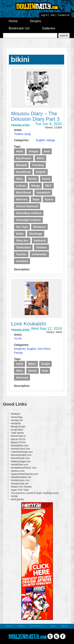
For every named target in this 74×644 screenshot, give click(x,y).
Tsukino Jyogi (22, 134)
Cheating (38, 165)
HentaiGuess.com (20, 480)
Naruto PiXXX (18, 439)
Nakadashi (43, 193)
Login (53, 626)
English (41, 172)
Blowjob (21, 165)
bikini (40, 158)
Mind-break (23, 193)
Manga (51, 140)
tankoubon (23, 247)
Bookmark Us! (19, 28)
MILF (48, 186)
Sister (20, 234)
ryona (49, 199)
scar (45, 371)
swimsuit (40, 241)
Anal (47, 151)
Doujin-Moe (17, 430)
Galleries (49, 28)
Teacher (21, 254)
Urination (22, 261)
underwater (39, 254)
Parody (18, 353)
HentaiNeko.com (20, 446)
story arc (22, 241)
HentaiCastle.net (20, 484)
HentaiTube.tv (18, 436)
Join (53, 15)
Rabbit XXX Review (21, 487)
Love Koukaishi (28, 324)
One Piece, (44, 349)
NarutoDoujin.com (20, 458)
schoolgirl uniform (28, 220)
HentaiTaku (17, 417)
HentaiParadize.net (21, 477)
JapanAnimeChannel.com (24, 474)
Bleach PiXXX (18, 442)
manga (36, 186)
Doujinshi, (20, 349)
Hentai (32, 179)
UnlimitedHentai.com (22, 452)
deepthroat (23, 172)
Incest (46, 179)
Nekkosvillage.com (21, 461)
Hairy (19, 179)
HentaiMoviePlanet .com (24, 468)
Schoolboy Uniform (29, 213)
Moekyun (16, 414)
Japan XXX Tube (20, 490)
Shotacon (39, 227)
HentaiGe (16, 423)
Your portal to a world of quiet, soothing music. (35, 493)
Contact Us (64, 15)
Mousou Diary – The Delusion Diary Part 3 (35, 116)
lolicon (21, 186)
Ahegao (33, 151)
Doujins (35, 21)
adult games (17, 499)
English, (41, 140)
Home (13, 21)
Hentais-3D (17, 420)
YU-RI (18, 339)
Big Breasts (24, 158)
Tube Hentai (17, 433)
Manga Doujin (18, 427)
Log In (44, 15)
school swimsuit (27, 206)
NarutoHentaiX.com (21, 455)
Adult (20, 151)
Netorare (22, 199)
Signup (64, 626)
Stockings (36, 234)
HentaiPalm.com (20, 465)
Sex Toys (22, 227)
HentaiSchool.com (20, 449)
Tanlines (41, 247)
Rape (36, 199)
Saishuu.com (18, 471)
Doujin (46, 364)
